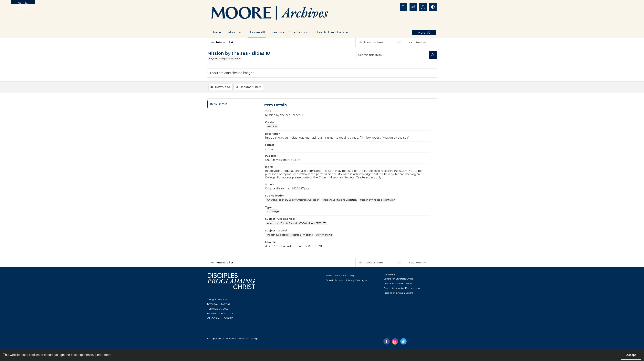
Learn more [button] (103, 355)
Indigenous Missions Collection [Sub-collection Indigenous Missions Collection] (340, 200)
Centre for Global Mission (398, 283)
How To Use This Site (332, 32)
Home (216, 32)
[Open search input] (403, 7)
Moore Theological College (341, 276)
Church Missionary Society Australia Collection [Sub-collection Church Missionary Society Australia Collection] (293, 200)
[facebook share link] (387, 341)
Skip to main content (23, 3)
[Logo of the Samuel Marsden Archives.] (270, 14)
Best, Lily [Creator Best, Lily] (272, 126)
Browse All (257, 32)
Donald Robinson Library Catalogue (346, 280)
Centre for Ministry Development (402, 288)
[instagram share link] (395, 341)
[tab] (233, 104)
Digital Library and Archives (225, 58)
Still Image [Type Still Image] (273, 211)
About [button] (235, 32)
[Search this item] (393, 55)
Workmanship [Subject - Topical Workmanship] (324, 235)
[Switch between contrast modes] (433, 7)
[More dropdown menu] (424, 32)
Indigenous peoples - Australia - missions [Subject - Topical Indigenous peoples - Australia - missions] (290, 235)
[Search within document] (433, 55)
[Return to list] (224, 42)
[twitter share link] (403, 341)
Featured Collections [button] (290, 32)
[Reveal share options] (413, 7)
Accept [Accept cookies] (631, 355)
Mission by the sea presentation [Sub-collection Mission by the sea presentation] (378, 200)
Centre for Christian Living (398, 279)
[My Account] (423, 7)
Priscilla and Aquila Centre (398, 293)
